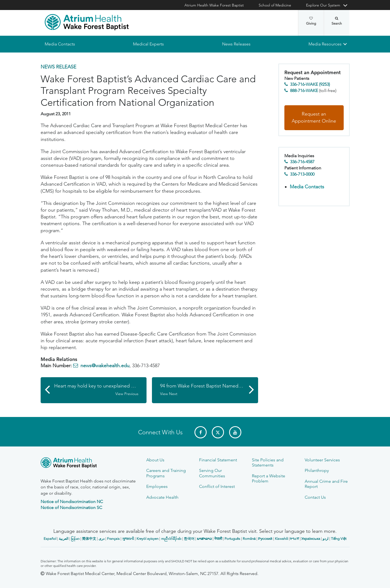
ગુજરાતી (128, 539)
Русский (265, 539)
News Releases (236, 44)
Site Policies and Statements (268, 462)
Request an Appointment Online (314, 118)
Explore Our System (323, 5)
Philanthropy (317, 470)
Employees (157, 486)
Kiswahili (282, 539)
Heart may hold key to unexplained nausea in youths (100, 390)
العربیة (64, 539)
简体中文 (89, 539)
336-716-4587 (302, 162)
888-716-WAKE (304, 91)
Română (249, 539)
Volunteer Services (322, 460)
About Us (155, 460)
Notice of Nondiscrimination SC (71, 507)
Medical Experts (148, 44)
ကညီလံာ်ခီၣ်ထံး (171, 539)
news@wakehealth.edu (105, 366)
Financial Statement (218, 460)
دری (102, 539)
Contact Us (315, 497)
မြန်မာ (75, 539)
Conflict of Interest (217, 486)
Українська (311, 539)
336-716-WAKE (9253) (310, 85)
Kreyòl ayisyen (147, 539)
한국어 (189, 539)
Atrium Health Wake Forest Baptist (214, 5)
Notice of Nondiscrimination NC (72, 502)
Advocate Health (162, 497)
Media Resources (325, 44)
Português (232, 539)
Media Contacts (60, 44)
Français (113, 539)
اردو (326, 539)
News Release (58, 67)
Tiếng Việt (339, 539)
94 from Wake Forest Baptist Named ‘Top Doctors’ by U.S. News (209, 390)
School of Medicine (275, 5)
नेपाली (218, 539)
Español (50, 539)
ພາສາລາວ (204, 539)
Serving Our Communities (212, 473)
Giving (311, 21)
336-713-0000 (302, 174)
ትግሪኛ (294, 539)
